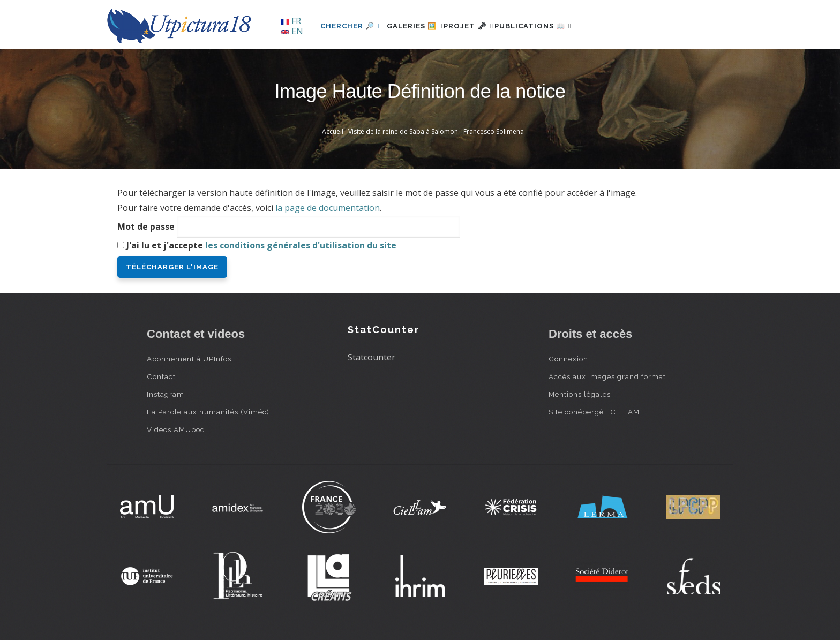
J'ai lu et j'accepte (261, 245)
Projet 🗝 (487, 26)
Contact (161, 376)
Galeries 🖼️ (421, 26)
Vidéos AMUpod (176, 429)
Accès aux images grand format (607, 376)
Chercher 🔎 (350, 26)
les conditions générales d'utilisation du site (301, 245)
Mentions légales (580, 394)
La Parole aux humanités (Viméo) (208, 412)
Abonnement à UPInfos (189, 359)
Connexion (568, 359)
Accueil (333, 131)
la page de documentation (328, 208)
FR (291, 21)
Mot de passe (146, 227)
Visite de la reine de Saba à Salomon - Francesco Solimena (436, 131)
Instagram (166, 394)
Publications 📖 (562, 26)
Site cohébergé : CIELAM (594, 412)
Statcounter (372, 357)
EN (292, 31)
